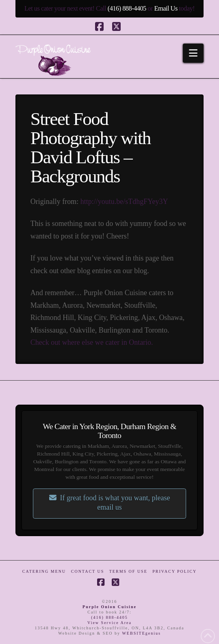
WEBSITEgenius (141, 633)
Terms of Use (128, 571)
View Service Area (109, 623)
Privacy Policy (175, 571)
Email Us (166, 8)
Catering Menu (44, 571)
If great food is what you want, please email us (110, 503)
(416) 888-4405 (127, 8)
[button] (193, 53)
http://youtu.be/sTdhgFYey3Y (124, 202)
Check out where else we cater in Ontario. (92, 342)
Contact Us (88, 571)
